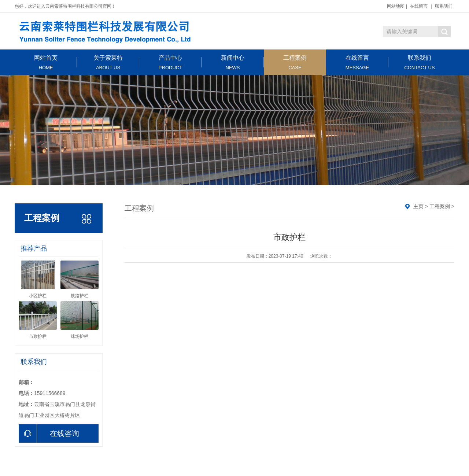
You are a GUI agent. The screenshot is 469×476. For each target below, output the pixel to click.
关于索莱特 (108, 62)
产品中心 (170, 62)
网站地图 (396, 6)
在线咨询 (49, 433)
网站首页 (46, 62)
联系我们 (444, 6)
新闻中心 (233, 62)
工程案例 (295, 62)
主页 (418, 206)
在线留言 (419, 6)
